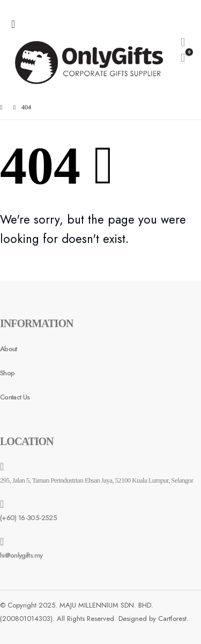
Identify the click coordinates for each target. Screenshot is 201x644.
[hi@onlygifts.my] (100, 549)
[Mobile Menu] (16, 24)
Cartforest (172, 619)
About (9, 349)
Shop (7, 373)
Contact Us (15, 397)
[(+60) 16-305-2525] (100, 511)
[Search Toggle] (183, 42)
